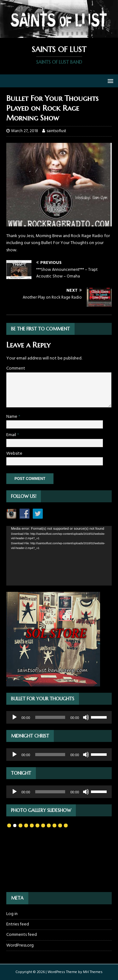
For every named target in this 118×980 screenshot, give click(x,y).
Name (12, 417)
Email (12, 435)
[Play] (14, 717)
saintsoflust (56, 131)
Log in (12, 914)
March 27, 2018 (25, 131)
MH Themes (93, 972)
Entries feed (18, 924)
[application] (59, 556)
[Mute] (86, 717)
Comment (16, 368)
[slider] (50, 717)
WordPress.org (20, 945)
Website (14, 454)
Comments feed (22, 935)
